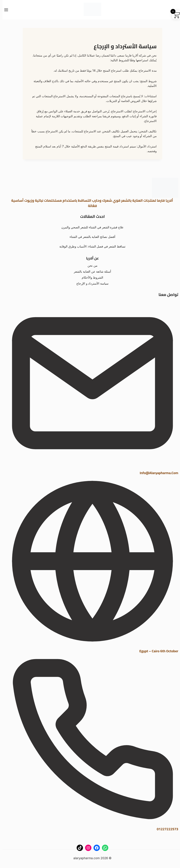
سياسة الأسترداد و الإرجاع (90, 283)
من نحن (90, 266)
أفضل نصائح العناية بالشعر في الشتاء (90, 237)
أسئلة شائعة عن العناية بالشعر (90, 272)
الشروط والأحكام (90, 278)
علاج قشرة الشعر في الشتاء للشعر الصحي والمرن (90, 227)
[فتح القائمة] (5, 10)
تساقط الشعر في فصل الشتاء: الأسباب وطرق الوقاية (90, 246)
